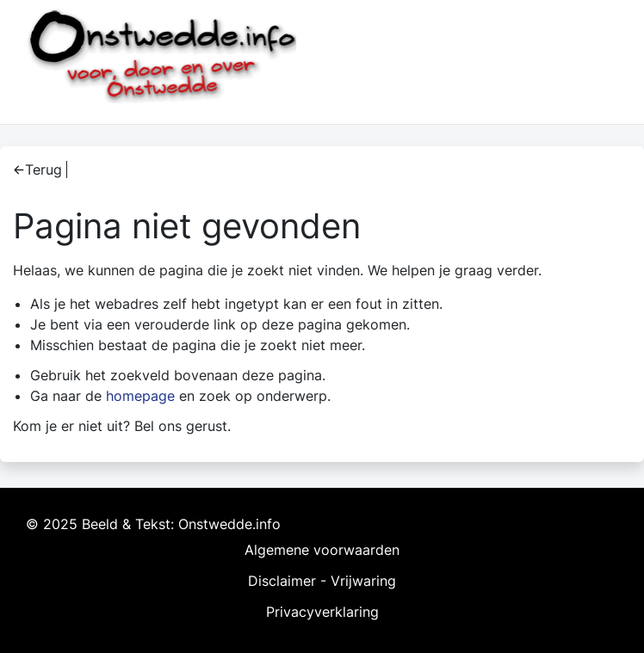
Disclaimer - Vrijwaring (322, 581)
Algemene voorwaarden (322, 550)
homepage (140, 396)
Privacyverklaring (322, 612)
